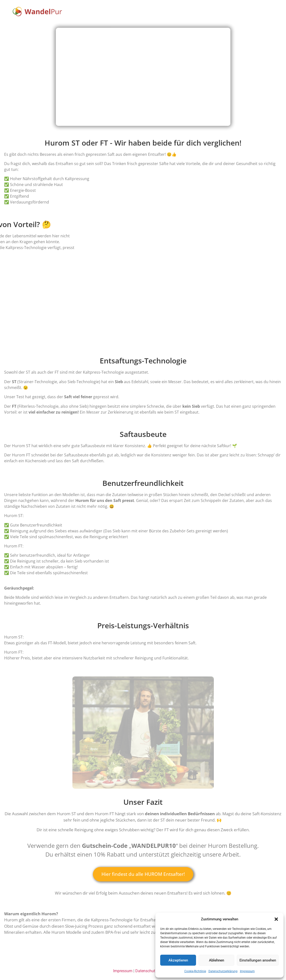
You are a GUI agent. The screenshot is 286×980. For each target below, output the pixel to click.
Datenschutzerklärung (223, 971)
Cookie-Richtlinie (195, 971)
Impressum (247, 971)
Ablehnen (217, 960)
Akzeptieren (178, 960)
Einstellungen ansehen (258, 960)
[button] (276, 919)
